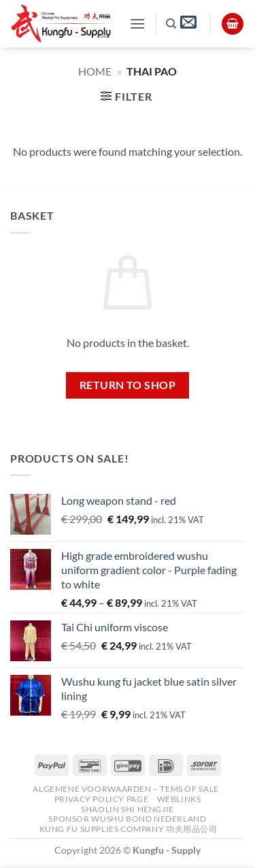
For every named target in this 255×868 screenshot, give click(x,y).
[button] (137, 23)
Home (95, 71)
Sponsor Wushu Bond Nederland (127, 819)
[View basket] (233, 24)
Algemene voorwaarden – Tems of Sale (125, 789)
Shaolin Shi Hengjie (128, 809)
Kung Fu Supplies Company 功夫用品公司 (130, 829)
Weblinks (179, 799)
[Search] (171, 24)
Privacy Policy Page (102, 799)
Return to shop (128, 385)
